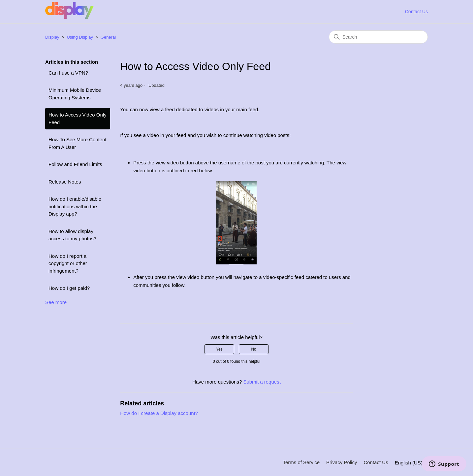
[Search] (378, 37)
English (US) (411, 463)
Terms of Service (301, 462)
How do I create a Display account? (159, 413)
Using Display (80, 37)
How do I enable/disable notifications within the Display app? (75, 206)
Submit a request (262, 382)
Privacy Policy (342, 462)
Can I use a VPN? (68, 73)
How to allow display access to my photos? (72, 235)
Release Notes (65, 182)
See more (56, 302)
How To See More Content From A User (78, 143)
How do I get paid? (69, 288)
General (108, 37)
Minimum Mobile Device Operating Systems (75, 94)
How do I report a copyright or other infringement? (68, 263)
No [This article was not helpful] (253, 349)
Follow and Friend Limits (75, 164)
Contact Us (416, 12)
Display (52, 37)
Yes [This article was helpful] (219, 349)
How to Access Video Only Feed (78, 119)
